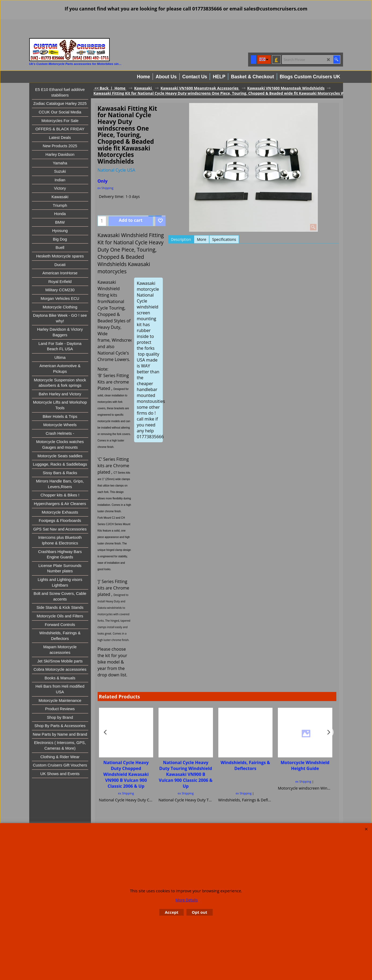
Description (181, 239)
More (202, 239)
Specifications (224, 239)
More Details (187, 900)
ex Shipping (106, 188)
